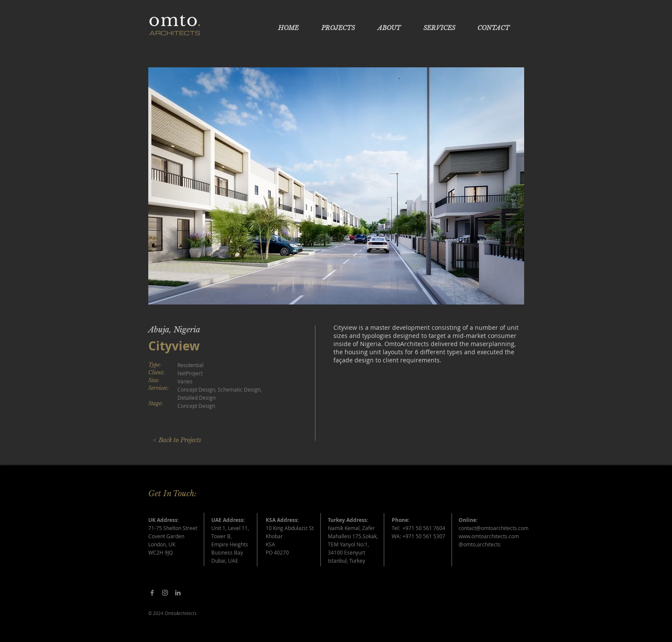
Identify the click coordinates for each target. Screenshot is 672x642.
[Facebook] (152, 593)
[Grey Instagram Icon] (165, 593)
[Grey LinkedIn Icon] (178, 593)
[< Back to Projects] (177, 440)
